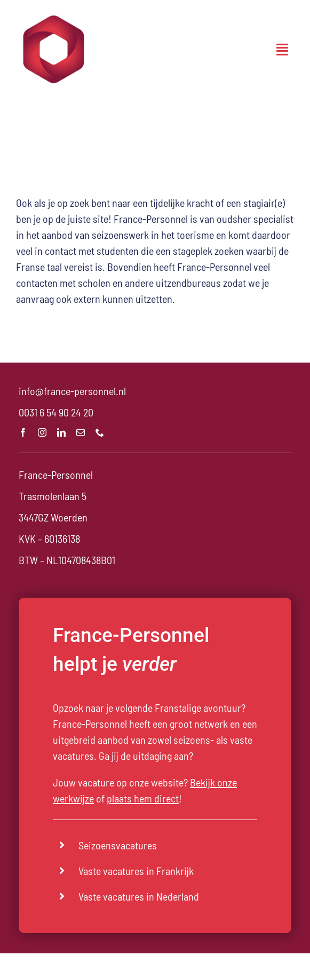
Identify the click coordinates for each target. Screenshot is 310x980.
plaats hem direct (143, 798)
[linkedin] (61, 432)
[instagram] (42, 432)
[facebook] (23, 432)
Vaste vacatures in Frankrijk (136, 871)
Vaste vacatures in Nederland (139, 896)
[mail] (81, 432)
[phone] (100, 432)
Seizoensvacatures (118, 845)
